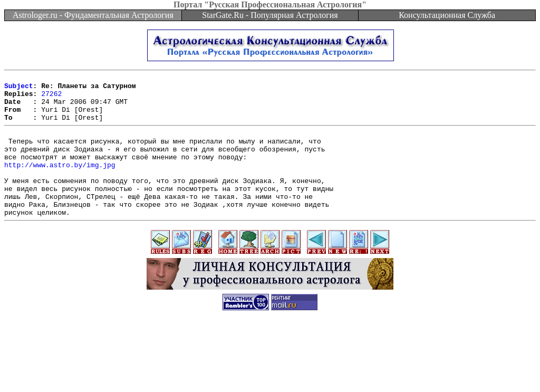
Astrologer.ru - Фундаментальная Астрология (93, 15)
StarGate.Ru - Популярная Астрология (270, 15)
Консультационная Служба (447, 15)
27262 (51, 98)
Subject (19, 89)
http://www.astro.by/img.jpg (60, 182)
